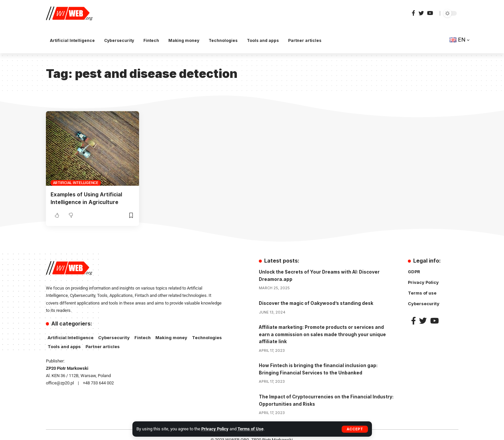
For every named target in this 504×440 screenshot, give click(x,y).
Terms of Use (251, 429)
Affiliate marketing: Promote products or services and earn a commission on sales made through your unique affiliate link (324, 334)
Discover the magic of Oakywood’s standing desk (318, 303)
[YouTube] (430, 13)
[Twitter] (421, 13)
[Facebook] (414, 13)
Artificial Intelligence (76, 183)
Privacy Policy (215, 429)
